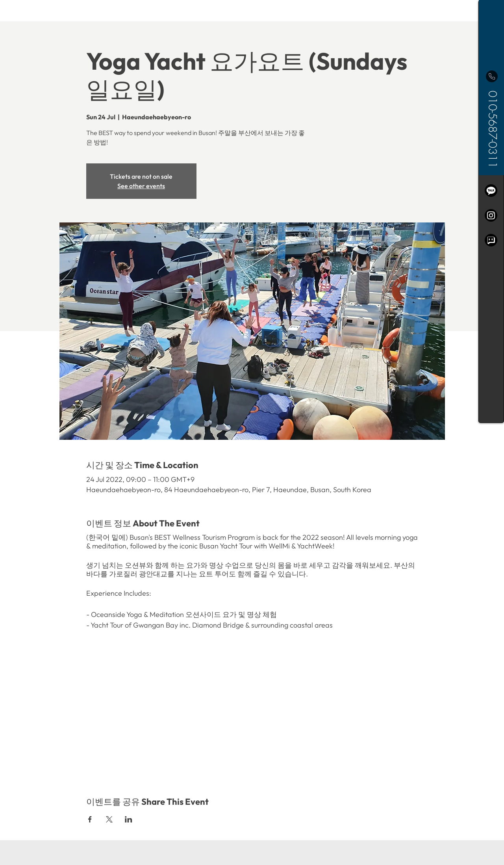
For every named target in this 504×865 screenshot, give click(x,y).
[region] (491, 211)
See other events (141, 186)
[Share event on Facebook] (90, 819)
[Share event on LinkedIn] (129, 819)
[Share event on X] (109, 819)
